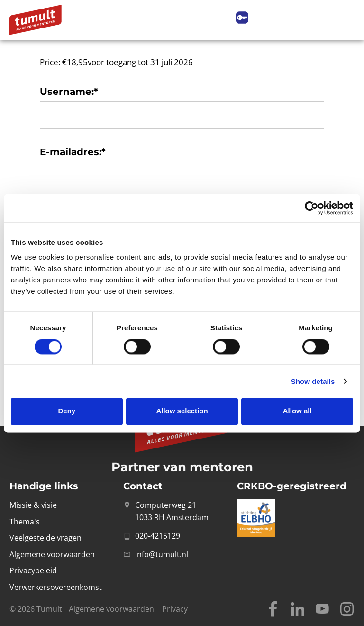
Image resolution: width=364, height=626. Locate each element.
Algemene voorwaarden (111, 609)
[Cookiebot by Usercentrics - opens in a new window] (312, 208)
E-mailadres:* (73, 152)
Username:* (69, 92)
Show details (313, 381)
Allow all (297, 411)
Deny (67, 411)
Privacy (175, 609)
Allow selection (182, 411)
